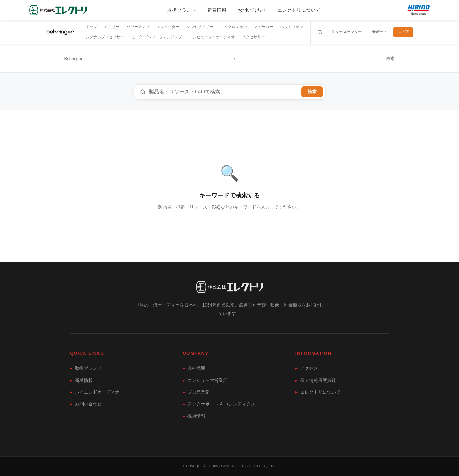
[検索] (320, 32)
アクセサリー (253, 37)
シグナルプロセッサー (105, 37)
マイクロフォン (234, 27)
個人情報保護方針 (316, 380)
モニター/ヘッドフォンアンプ (156, 37)
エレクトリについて (299, 10)
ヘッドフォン (292, 27)
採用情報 (194, 416)
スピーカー (264, 27)
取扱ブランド (182, 10)
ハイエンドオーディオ (95, 392)
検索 (312, 92)
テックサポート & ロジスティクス (219, 404)
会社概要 (194, 368)
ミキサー (112, 27)
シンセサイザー (200, 27)
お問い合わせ (252, 10)
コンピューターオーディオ (212, 37)
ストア (403, 32)
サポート (380, 32)
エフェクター (168, 27)
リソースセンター (346, 32)
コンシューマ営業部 (205, 380)
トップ (91, 27)
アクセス (307, 368)
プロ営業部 (196, 392)
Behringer (73, 59)
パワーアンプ (138, 27)
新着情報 (217, 10)
